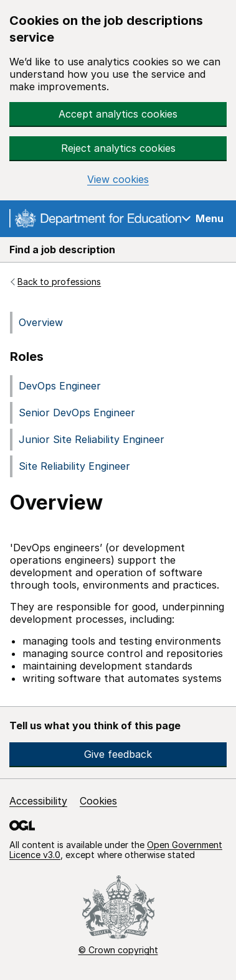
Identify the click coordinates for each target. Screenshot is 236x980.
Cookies (98, 801)
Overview (41, 322)
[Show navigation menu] (203, 218)
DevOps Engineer (60, 386)
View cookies (118, 180)
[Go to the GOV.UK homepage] (95, 220)
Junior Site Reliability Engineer (92, 439)
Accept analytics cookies (118, 114)
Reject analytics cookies (118, 148)
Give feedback (118, 754)
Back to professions (59, 282)
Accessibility (38, 801)
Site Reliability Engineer (74, 466)
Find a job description (62, 250)
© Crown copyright (118, 950)
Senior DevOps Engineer (77, 413)
